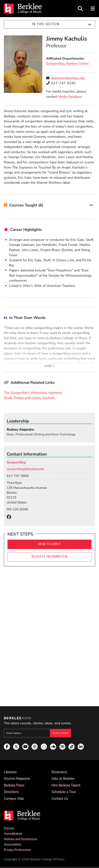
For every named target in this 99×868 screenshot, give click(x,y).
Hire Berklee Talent (66, 785)
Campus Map (14, 798)
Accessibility (13, 844)
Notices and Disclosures (21, 839)
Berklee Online (77, 63)
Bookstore (59, 772)
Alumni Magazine (17, 778)
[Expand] (90, 25)
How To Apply (49, 544)
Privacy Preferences (17, 850)
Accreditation (13, 834)
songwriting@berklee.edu (25, 469)
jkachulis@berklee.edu (68, 78)
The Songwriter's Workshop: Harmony (33, 393)
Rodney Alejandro (20, 429)
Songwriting (55, 63)
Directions (11, 792)
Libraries (10, 772)
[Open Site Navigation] (93, 9)
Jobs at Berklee (63, 778)
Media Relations (70, 97)
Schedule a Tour (64, 792)
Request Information (49, 557)
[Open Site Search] (80, 9)
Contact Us (60, 798)
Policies (9, 828)
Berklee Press (14, 785)
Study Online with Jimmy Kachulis (30, 398)
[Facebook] (10, 517)
